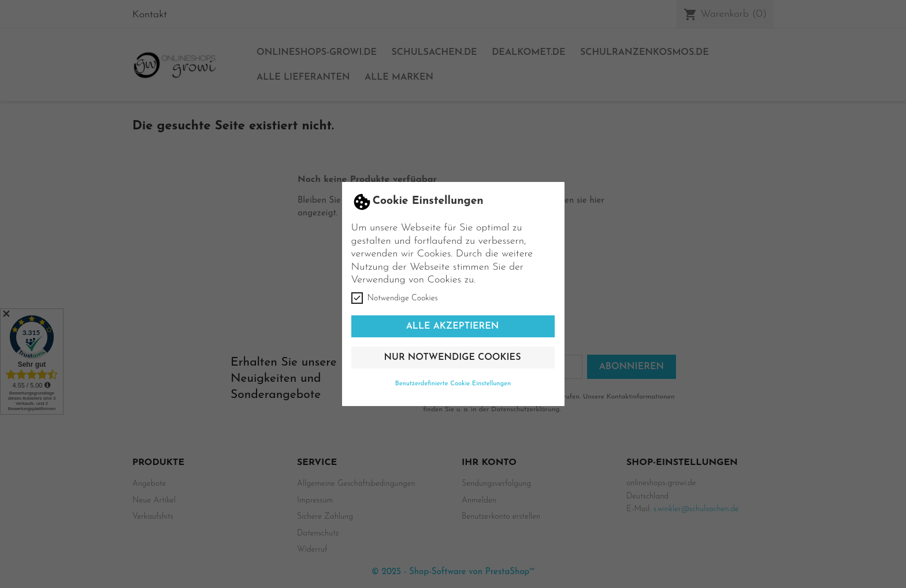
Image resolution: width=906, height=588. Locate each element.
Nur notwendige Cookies (453, 358)
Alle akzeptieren (453, 326)
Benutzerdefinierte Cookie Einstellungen (453, 384)
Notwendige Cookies (395, 298)
